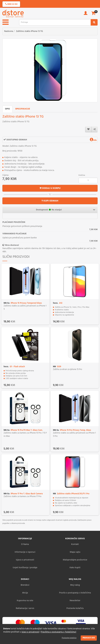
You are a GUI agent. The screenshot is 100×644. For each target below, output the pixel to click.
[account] (86, 14)
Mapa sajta (75, 552)
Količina (82, 175)
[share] (95, 129)
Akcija (25, 593)
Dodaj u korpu (50, 188)
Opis (7, 109)
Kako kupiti (75, 568)
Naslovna (9, 31)
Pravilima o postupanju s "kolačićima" (59, 632)
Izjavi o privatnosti (30, 632)
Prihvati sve (89, 638)
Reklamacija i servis (25, 608)
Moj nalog (75, 585)
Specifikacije (23, 109)
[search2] (94, 22)
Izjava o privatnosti (25, 560)
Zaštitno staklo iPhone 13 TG (29, 31)
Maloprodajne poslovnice (75, 560)
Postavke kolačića (69, 638)
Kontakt (75, 544)
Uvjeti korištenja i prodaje (25, 568)
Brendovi (25, 585)
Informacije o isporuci (25, 552)
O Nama (25, 544)
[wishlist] (88, 129)
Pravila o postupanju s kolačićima (75, 593)
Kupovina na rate (25, 601)
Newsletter (75, 601)
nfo (93, 140)
